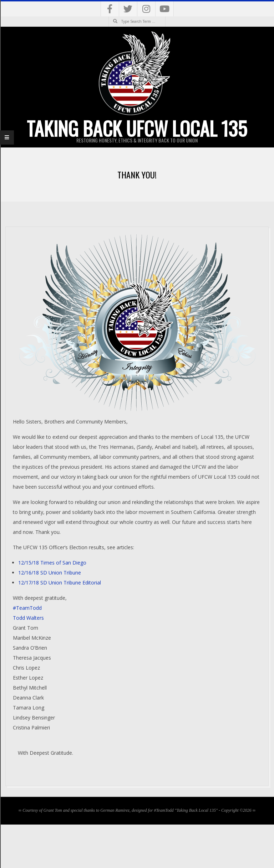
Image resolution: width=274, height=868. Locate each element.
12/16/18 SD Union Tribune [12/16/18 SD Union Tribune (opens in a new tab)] (50, 573)
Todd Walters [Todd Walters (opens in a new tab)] (28, 618)
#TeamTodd (27, 608)
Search (109, 17)
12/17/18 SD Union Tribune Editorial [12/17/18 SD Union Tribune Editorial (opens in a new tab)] (60, 583)
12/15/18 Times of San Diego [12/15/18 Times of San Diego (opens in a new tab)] (52, 563)
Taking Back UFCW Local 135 (137, 128)
